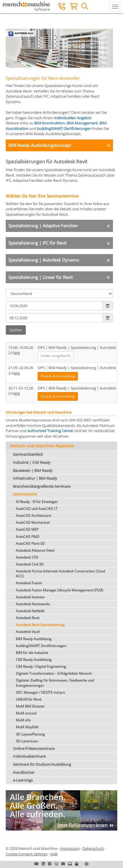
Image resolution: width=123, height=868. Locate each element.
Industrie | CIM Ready (32, 462)
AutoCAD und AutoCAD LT (37, 509)
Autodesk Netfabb (30, 611)
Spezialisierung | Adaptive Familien (43, 226)
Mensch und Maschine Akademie (42, 446)
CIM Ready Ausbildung (34, 660)
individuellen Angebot (73, 118)
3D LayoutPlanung (30, 734)
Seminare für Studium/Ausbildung (42, 764)
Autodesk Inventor (30, 597)
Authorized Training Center (50, 431)
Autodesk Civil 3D (30, 564)
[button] (77, 864)
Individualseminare (29, 756)
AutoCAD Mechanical (33, 522)
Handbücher (24, 772)
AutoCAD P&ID (28, 537)
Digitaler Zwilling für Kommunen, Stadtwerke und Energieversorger (55, 683)
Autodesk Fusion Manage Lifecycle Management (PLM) (59, 590)
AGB (54, 854)
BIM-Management (82, 123)
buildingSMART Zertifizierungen (41, 646)
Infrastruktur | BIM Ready (35, 478)
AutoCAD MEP (27, 529)
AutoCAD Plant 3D (30, 543)
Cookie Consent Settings (27, 854)
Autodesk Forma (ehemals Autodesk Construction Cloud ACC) (60, 574)
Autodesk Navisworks (33, 604)
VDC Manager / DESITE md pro (40, 692)
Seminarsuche (25, 494)
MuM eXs (23, 720)
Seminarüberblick (28, 454)
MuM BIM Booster (30, 706)
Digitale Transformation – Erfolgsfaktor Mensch (54, 673)
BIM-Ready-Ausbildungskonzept (40, 145)
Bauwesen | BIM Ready (33, 470)
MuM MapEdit (27, 727)
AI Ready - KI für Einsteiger (37, 502)
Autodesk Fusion (29, 583)
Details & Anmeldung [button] (58, 376)
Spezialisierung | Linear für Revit (41, 277)
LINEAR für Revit (29, 699)
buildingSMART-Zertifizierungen (64, 128)
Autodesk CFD (27, 557)
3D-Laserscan (27, 741)
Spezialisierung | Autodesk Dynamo (44, 260)
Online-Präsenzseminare (34, 748)
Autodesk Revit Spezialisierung (40, 625)
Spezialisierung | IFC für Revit (37, 243)
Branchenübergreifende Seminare (42, 486)
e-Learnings (23, 780)
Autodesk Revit (28, 618)
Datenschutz (93, 848)
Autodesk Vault (28, 632)
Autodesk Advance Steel (35, 550)
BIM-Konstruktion (50, 123)
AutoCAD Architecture (33, 516)
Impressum (70, 848)
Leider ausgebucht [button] (56, 356)
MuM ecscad (26, 713)
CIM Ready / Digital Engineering (41, 666)
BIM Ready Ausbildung (34, 639)
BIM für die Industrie (32, 653)
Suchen (16, 330)
